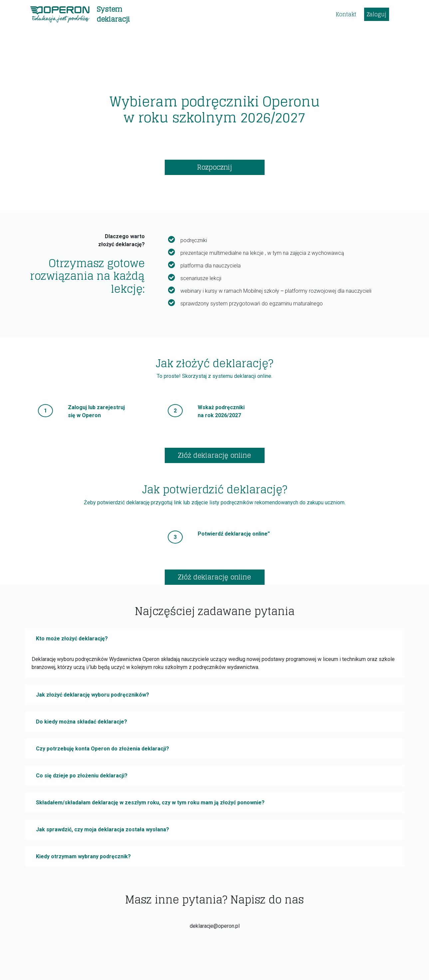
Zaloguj (377, 14)
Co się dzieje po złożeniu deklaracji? (82, 776)
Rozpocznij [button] (214, 167)
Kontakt (346, 14)
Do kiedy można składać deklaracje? (82, 722)
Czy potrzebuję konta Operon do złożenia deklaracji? (103, 749)
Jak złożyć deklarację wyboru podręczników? (93, 695)
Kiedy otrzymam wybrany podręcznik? (83, 856)
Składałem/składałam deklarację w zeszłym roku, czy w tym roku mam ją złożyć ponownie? (150, 803)
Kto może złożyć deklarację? (72, 639)
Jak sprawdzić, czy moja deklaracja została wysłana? (103, 829)
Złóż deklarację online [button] (214, 455)
